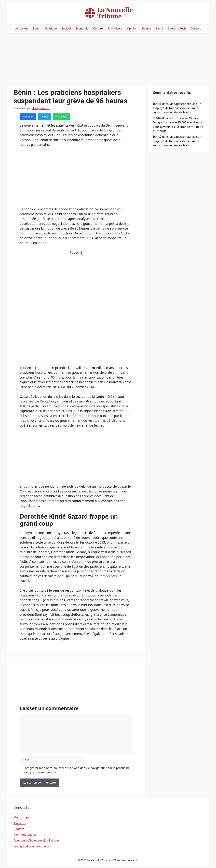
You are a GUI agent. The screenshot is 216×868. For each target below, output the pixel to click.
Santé (160, 28)
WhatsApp (61, 117)
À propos (20, 823)
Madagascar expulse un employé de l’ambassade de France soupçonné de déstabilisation (177, 108)
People (147, 28)
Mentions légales (25, 835)
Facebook (28, 117)
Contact (196, 28)
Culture (98, 28)
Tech (183, 28)
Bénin (37, 28)
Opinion (132, 28)
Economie (82, 28)
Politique (51, 28)
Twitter (44, 117)
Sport (172, 28)
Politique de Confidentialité (32, 846)
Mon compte (22, 817)
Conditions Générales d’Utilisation (36, 840)
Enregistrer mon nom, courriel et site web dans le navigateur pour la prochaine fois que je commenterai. (77, 770)
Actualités (22, 28)
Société (66, 28)
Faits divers (115, 28)
